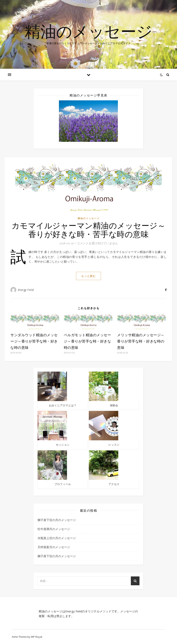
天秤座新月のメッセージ (54, 547)
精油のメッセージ (89, 31)
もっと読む (88, 276)
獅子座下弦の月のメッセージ (57, 520)
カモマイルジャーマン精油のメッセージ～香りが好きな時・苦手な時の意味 (89, 229)
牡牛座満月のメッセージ (54, 529)
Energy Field (26, 290)
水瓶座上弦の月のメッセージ (57, 538)
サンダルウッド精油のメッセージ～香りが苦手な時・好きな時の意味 (34, 341)
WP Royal (36, 637)
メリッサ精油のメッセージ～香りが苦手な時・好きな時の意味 (141, 341)
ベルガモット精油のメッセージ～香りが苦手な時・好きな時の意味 (88, 341)
